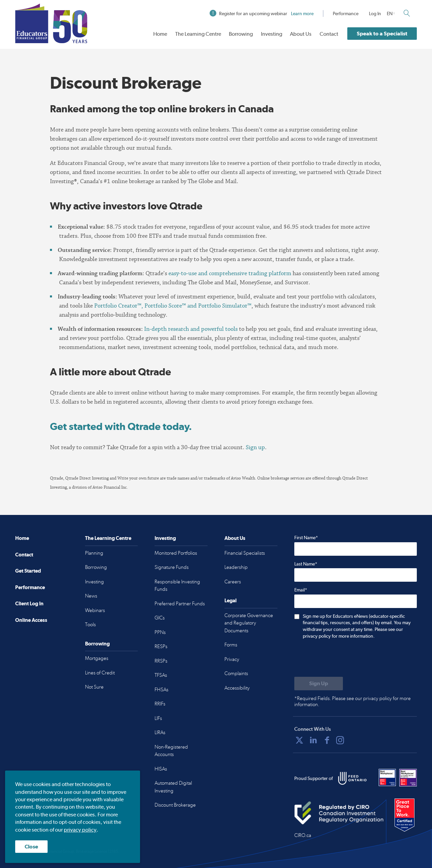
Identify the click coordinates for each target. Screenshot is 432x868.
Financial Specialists (245, 553)
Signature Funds (172, 567)
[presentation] (346, 659)
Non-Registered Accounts (171, 751)
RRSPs (161, 661)
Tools (90, 625)
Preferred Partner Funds (180, 604)
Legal (231, 600)
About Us (301, 34)
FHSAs (161, 690)
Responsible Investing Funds (177, 586)
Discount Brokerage (175, 805)
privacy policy (80, 830)
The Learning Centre (198, 34)
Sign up (255, 447)
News (91, 596)
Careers (233, 582)
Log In (375, 13)
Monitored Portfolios (176, 553)
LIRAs (160, 732)
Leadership (236, 567)
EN (390, 13)
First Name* (306, 538)
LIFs (158, 718)
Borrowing (241, 34)
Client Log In (29, 603)
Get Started (28, 571)
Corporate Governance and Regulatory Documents (249, 623)
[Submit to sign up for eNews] (319, 684)
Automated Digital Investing (173, 787)
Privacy (232, 659)
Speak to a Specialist (382, 34)
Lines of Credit (100, 673)
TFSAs (161, 675)
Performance (346, 13)
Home (160, 34)
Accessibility (237, 688)
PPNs (160, 632)
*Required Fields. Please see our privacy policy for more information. (353, 701)
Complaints (236, 673)
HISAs (161, 769)
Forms (231, 645)
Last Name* (306, 564)
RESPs (161, 646)
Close (31, 847)
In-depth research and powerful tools (191, 329)
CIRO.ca (303, 835)
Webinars (95, 610)
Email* (301, 590)
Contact (329, 34)
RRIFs (160, 704)
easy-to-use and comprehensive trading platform (230, 273)
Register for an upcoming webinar (262, 13)
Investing (272, 34)
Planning (94, 553)
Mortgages (97, 658)
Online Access (31, 620)
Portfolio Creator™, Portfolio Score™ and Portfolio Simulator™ (173, 306)
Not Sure (94, 687)
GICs (160, 618)
